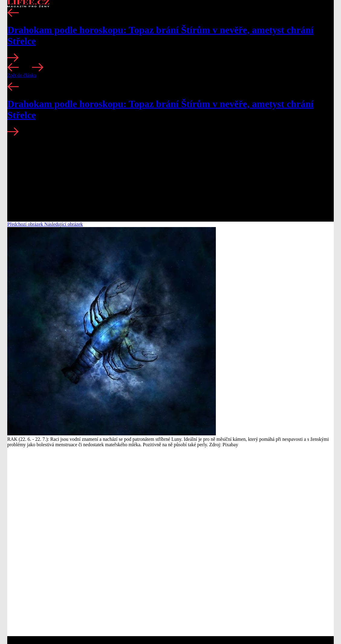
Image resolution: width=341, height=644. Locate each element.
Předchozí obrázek (26, 224)
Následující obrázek (64, 224)
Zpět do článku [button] (22, 75)
